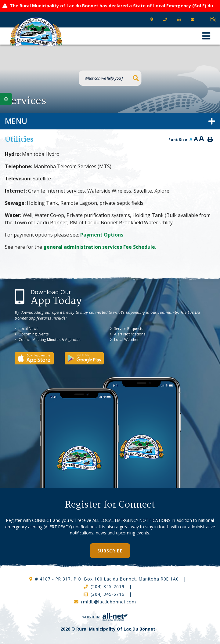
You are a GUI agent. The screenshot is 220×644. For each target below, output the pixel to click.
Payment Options (102, 235)
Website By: (105, 617)
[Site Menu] (110, 121)
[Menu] (206, 36)
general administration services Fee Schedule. (100, 247)
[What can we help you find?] (110, 78)
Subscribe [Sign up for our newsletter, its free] (110, 551)
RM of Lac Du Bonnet (36, 32)
